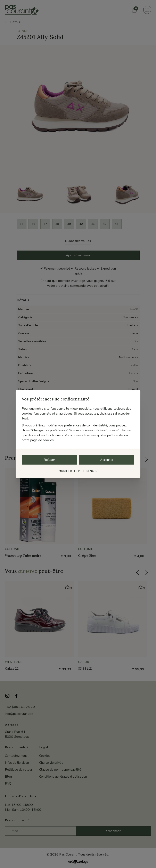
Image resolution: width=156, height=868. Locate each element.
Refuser (49, 460)
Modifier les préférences (78, 471)
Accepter (107, 460)
